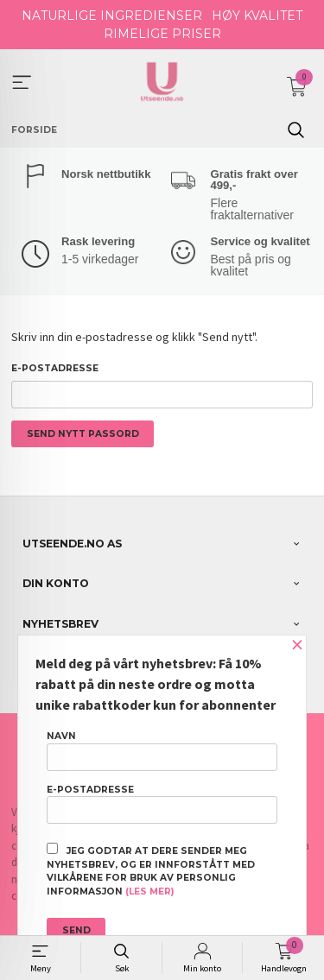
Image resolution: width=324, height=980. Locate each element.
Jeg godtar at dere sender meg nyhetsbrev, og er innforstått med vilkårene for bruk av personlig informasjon (151, 870)
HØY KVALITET (257, 16)
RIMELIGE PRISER (162, 34)
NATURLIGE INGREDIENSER (112, 16)
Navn (162, 750)
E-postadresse (55, 368)
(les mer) (149, 891)
